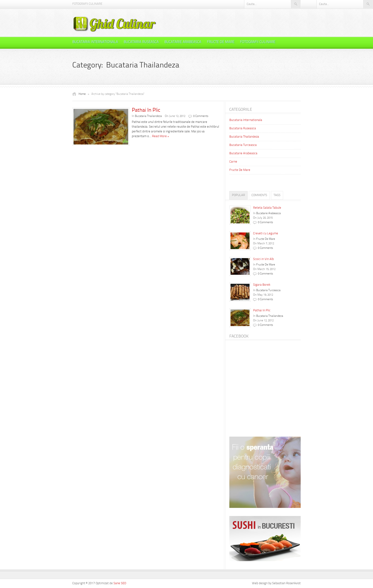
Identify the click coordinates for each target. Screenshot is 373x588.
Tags (277, 195)
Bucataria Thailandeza (148, 116)
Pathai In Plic (146, 110)
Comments (259, 195)
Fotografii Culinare (87, 4)
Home (82, 94)
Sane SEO (120, 583)
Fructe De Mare (221, 42)
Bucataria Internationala (95, 42)
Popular (238, 195)
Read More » (161, 136)
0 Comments (201, 116)
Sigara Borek (262, 285)
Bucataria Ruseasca (141, 42)
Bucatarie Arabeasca (183, 42)
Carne (233, 162)
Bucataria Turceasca (243, 145)
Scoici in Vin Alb (263, 259)
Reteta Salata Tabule (267, 208)
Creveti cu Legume (266, 234)
